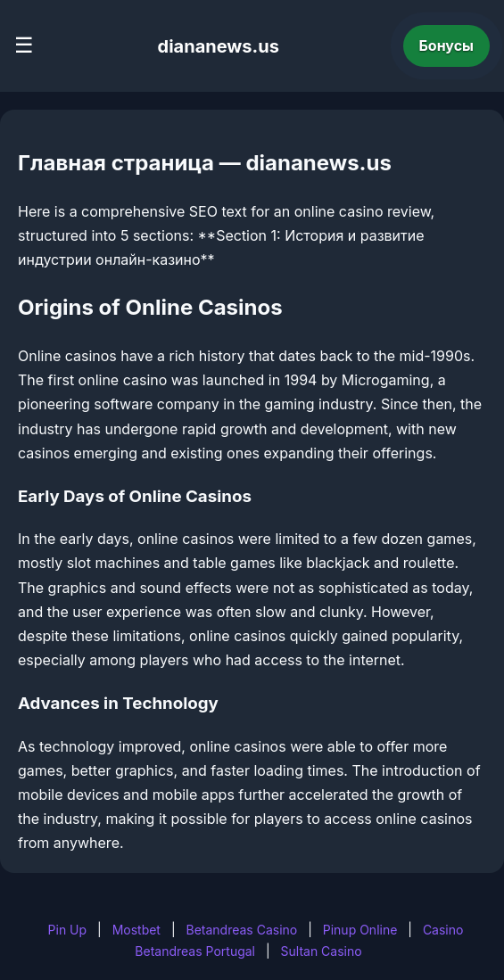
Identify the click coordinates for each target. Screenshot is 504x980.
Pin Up (68, 930)
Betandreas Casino (241, 930)
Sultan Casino (322, 951)
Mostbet (136, 930)
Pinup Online (360, 930)
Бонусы (447, 45)
